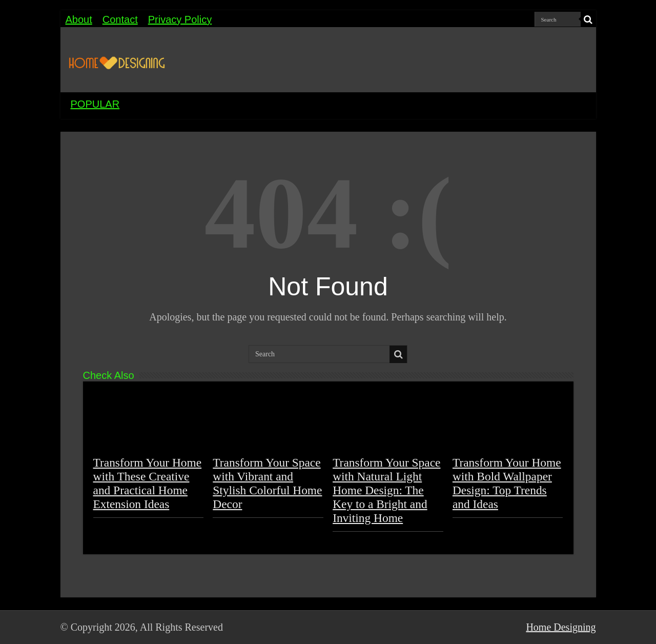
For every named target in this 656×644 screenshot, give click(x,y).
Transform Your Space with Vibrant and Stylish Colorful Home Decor (267, 483)
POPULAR (95, 104)
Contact (120, 19)
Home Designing (561, 627)
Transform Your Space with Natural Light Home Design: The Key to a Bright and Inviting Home (386, 490)
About (79, 19)
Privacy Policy (180, 19)
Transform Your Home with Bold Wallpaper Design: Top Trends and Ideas (507, 483)
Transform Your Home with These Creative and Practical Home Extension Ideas (148, 483)
